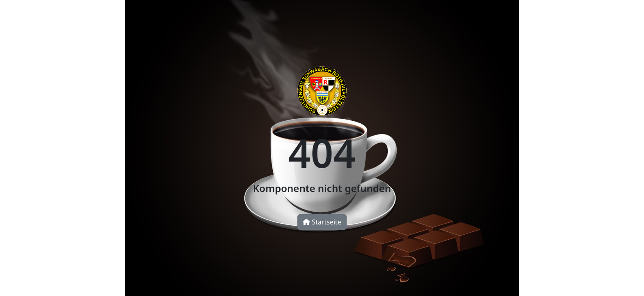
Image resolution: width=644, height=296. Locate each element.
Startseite (322, 222)
